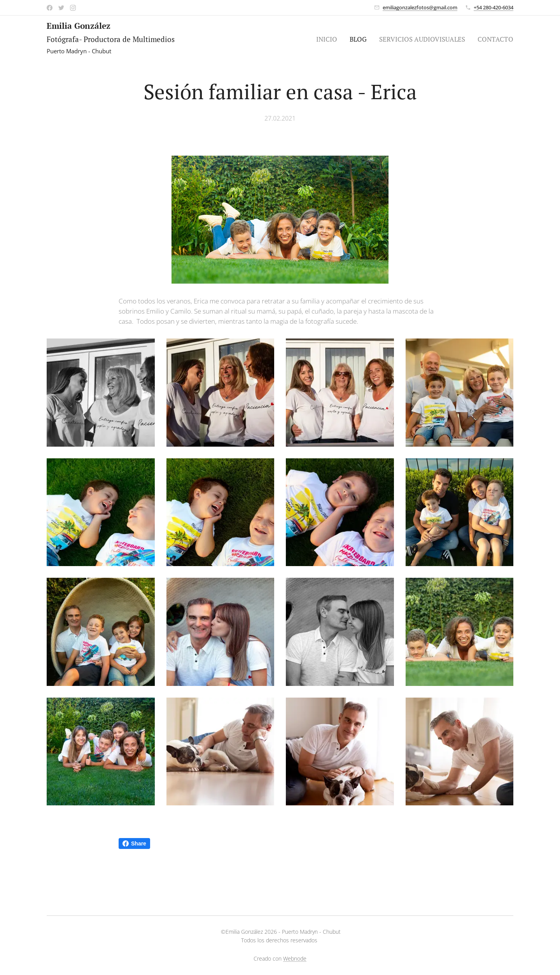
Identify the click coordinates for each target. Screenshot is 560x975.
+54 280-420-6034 (493, 7)
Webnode (295, 958)
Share (134, 843)
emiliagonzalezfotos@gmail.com (420, 7)
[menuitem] (329, 39)
